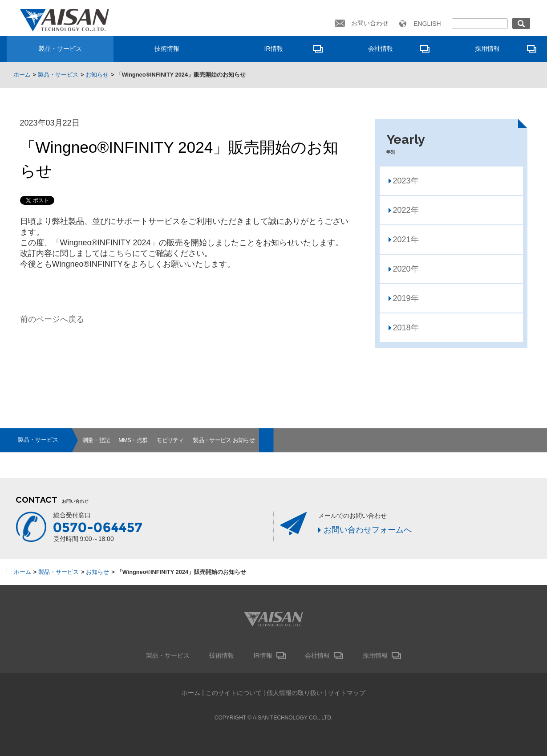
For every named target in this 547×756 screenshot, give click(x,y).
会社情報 (381, 49)
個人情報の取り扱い (295, 693)
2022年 (406, 210)
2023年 (406, 181)
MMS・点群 (133, 440)
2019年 (406, 298)
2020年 (406, 269)
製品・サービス (60, 49)
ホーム (191, 693)
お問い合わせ (370, 23)
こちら (120, 253)
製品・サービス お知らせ (224, 440)
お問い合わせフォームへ (368, 530)
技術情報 (167, 49)
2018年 (406, 328)
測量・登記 (96, 440)
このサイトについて (234, 693)
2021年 (406, 240)
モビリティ (170, 440)
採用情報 (487, 49)
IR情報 (274, 49)
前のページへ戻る (52, 319)
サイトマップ (347, 693)
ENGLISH (427, 24)
